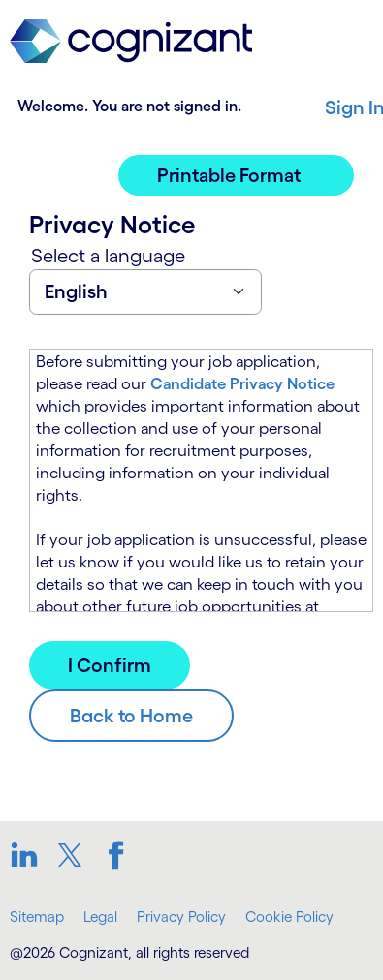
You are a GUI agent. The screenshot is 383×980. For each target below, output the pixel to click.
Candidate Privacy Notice (242, 383)
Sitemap (37, 917)
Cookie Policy (289, 917)
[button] (236, 175)
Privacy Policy (181, 917)
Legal (100, 917)
